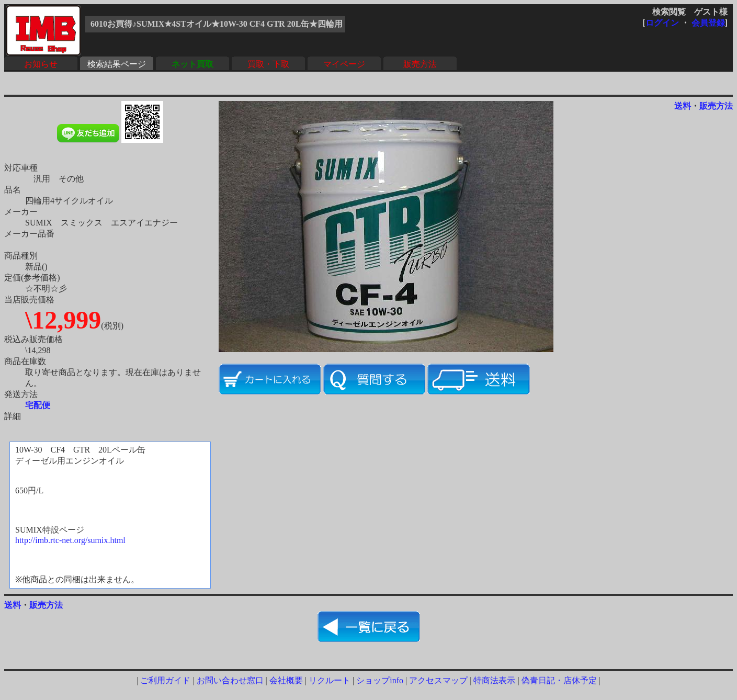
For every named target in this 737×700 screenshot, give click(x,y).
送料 (683, 106)
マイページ (344, 64)
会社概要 (286, 680)
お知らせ (41, 64)
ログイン (662, 23)
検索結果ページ (117, 64)
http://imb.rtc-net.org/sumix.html (70, 540)
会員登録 (708, 23)
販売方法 (420, 64)
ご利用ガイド (165, 680)
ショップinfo (380, 680)
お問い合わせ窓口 (230, 680)
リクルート (330, 680)
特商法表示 (494, 680)
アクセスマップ (438, 680)
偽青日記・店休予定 (559, 680)
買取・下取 (268, 64)
